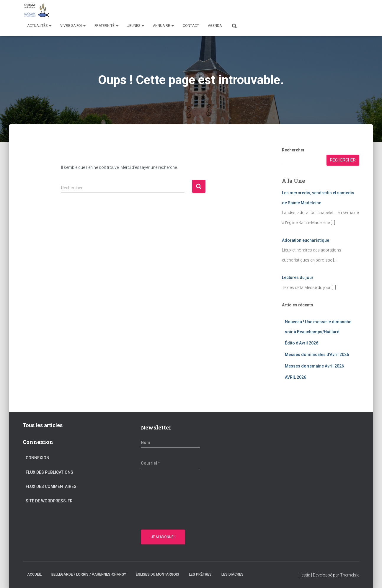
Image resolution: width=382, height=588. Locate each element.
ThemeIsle (350, 575)
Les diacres (232, 574)
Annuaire (163, 26)
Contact (191, 26)
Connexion (37, 458)
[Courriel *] (170, 463)
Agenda (215, 26)
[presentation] (165, 500)
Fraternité (106, 26)
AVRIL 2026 (296, 377)
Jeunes (136, 26)
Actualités (39, 26)
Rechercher (293, 150)
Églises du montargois (157, 574)
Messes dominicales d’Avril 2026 (317, 355)
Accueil (34, 574)
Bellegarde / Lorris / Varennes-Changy (89, 574)
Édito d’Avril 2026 (302, 343)
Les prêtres (200, 574)
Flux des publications (49, 472)
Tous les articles (43, 425)
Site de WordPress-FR (49, 501)
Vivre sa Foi (73, 26)
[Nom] (170, 442)
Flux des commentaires (51, 486)
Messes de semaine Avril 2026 (314, 366)
